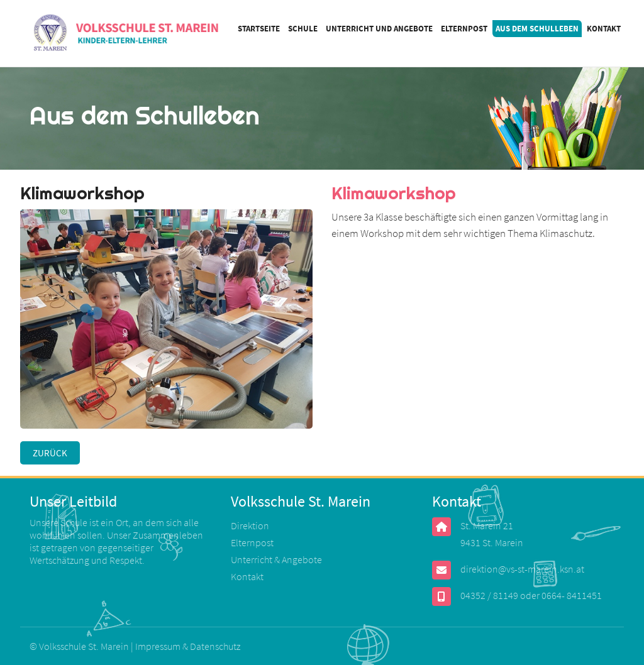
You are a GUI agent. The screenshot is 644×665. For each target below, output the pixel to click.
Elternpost (464, 29)
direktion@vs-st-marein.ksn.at (522, 569)
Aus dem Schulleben (537, 29)
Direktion (250, 525)
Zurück (50, 453)
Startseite (259, 29)
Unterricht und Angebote (379, 29)
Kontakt (604, 29)
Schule (303, 29)
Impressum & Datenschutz (188, 646)
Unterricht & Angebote (276, 559)
